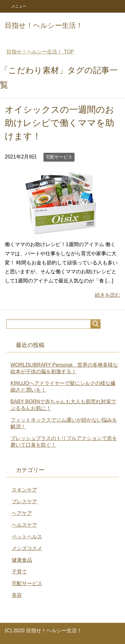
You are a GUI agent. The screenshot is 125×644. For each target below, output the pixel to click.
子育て (19, 572)
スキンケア (24, 490)
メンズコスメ (27, 548)
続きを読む (108, 295)
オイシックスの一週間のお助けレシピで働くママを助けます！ (59, 123)
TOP (40, 52)
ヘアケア (22, 513)
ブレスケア (24, 502)
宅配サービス (59, 157)
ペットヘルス (27, 537)
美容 (17, 595)
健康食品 (22, 560)
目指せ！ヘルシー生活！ (44, 25)
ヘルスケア (24, 525)
